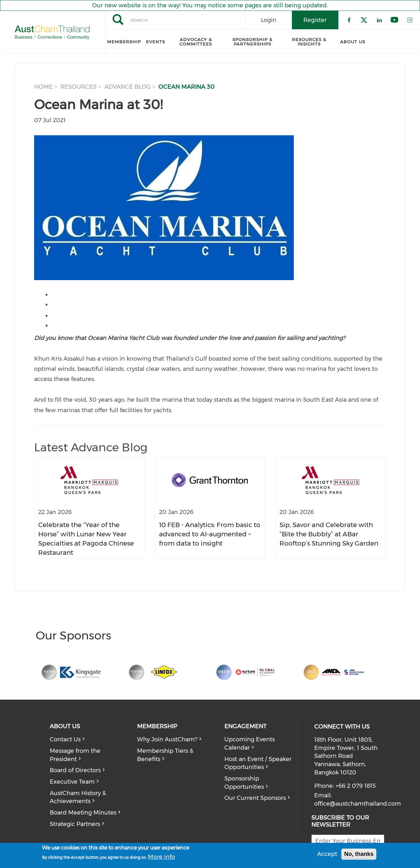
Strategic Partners (75, 824)
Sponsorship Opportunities (244, 783)
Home (43, 87)
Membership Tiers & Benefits (165, 755)
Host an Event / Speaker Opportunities (258, 763)
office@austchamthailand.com (358, 804)
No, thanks (359, 854)
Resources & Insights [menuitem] (309, 42)
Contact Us (65, 739)
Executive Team (72, 782)
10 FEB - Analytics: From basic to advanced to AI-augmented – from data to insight (210, 534)
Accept (327, 854)
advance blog (127, 87)
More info (161, 857)
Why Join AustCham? (167, 739)
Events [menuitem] (156, 42)
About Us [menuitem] (353, 42)
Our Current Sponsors (255, 798)
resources (78, 87)
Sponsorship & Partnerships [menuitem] (252, 42)
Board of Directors (75, 770)
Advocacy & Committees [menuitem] (196, 42)
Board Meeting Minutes (83, 813)
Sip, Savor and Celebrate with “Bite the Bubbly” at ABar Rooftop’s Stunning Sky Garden (329, 534)
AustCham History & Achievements (78, 797)
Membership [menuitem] (124, 42)
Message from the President (75, 755)
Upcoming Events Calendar (250, 744)
